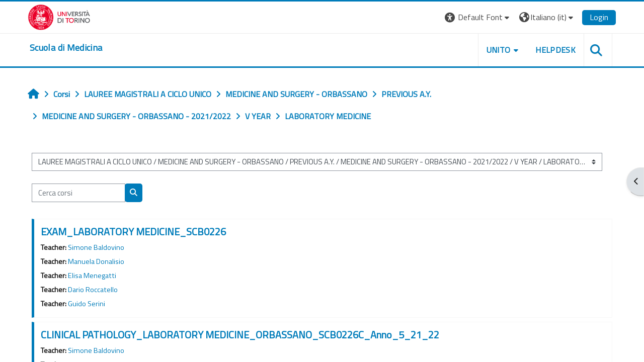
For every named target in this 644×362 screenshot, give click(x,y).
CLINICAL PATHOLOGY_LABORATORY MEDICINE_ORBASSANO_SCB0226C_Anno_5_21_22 (240, 335)
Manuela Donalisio (96, 261)
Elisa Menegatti (92, 276)
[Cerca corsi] (78, 193)
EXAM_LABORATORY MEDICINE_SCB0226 (133, 232)
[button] (478, 17)
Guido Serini (87, 304)
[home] (66, 48)
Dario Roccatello (93, 290)
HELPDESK (555, 50)
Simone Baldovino (96, 247)
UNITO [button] (499, 50)
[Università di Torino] (59, 16)
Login (599, 17)
